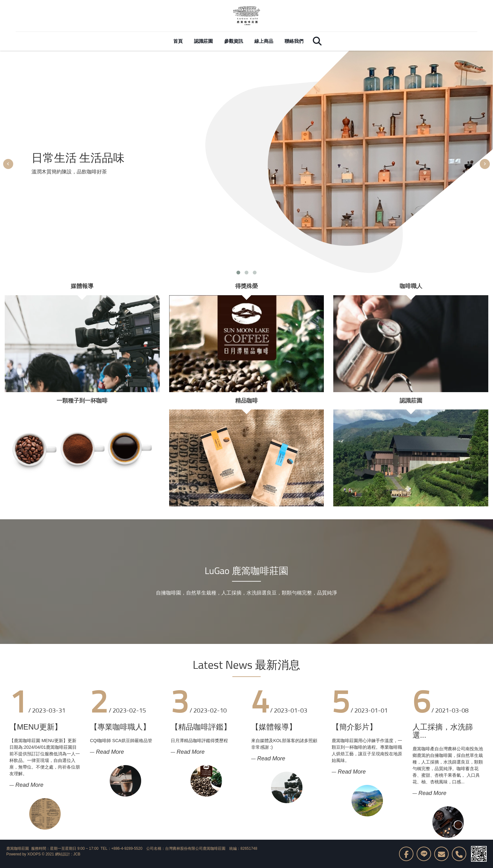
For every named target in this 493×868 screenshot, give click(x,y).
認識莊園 (203, 41)
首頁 (178, 41)
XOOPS (34, 854)
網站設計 (63, 854)
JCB (77, 854)
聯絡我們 (294, 41)
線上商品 (264, 41)
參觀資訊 (234, 41)
